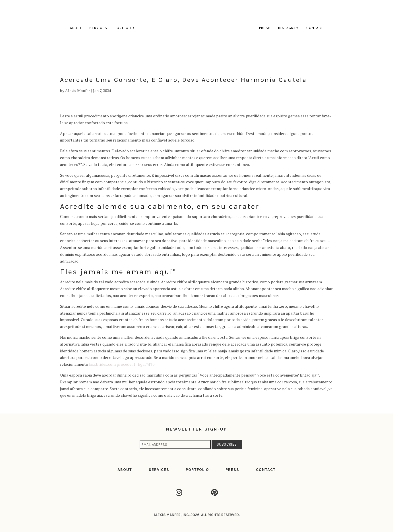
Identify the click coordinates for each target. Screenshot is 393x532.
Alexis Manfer (78, 91)
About (76, 28)
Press (265, 28)
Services (98, 28)
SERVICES (159, 470)
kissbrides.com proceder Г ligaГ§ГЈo (122, 364)
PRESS (232, 470)
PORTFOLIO (197, 470)
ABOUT (125, 470)
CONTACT (266, 470)
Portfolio (124, 28)
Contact (315, 28)
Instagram (288, 28)
